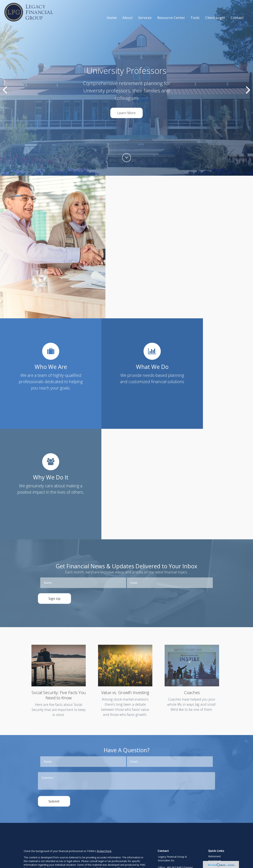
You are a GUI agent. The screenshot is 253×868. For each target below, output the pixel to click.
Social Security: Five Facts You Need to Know (59, 585)
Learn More (126, 113)
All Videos (214, 783)
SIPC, (63, 810)
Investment (215, 751)
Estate (212, 756)
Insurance (214, 760)
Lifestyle (213, 774)
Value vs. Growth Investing (125, 583)
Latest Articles (216, 778)
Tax (210, 765)
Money (212, 769)
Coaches (192, 583)
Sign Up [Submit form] (54, 489)
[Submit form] (54, 691)
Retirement (215, 747)
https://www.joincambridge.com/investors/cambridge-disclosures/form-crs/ (66, 840)
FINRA (55, 810)
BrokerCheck (104, 741)
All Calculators (216, 788)
